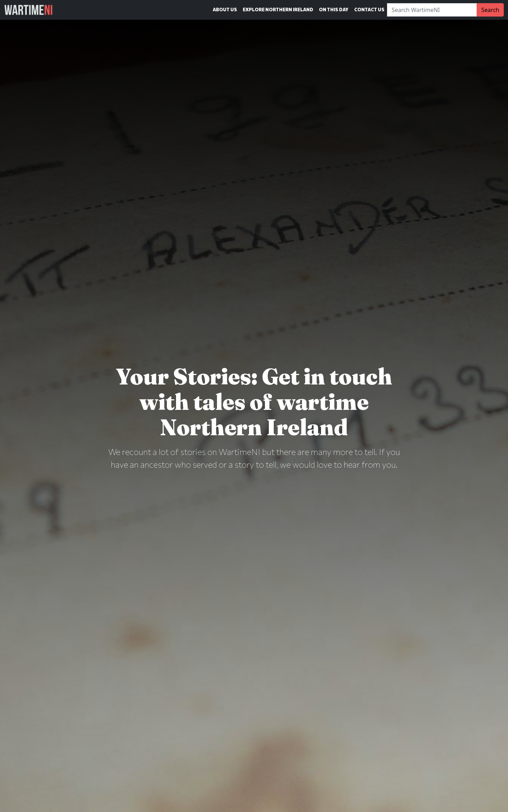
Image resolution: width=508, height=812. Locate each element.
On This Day (334, 10)
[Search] (432, 10)
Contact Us (369, 10)
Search (490, 10)
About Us (225, 10)
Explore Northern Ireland (278, 10)
